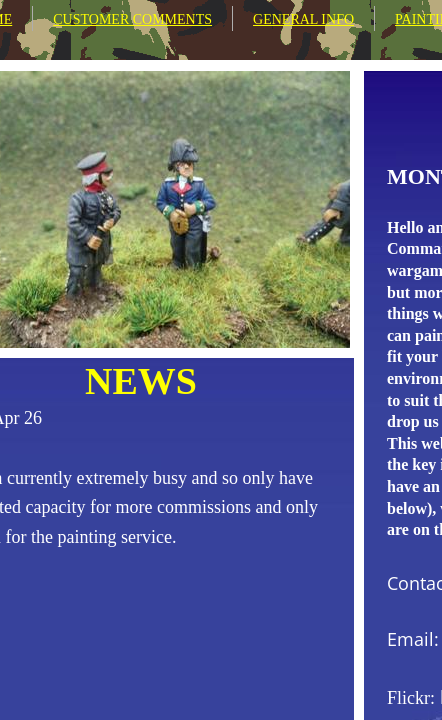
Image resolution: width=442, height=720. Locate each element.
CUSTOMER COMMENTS (132, 19)
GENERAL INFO (303, 19)
